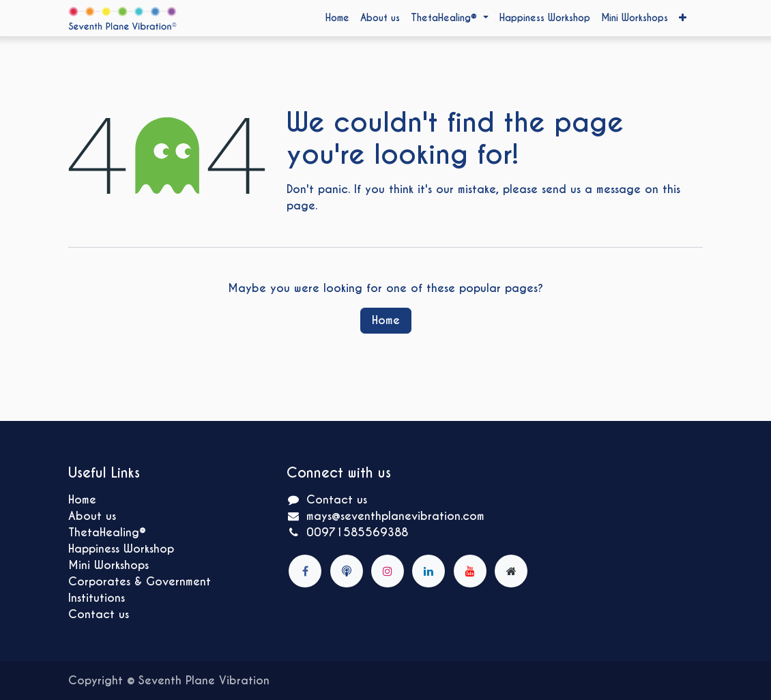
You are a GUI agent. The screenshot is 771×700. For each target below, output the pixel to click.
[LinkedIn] (428, 571)
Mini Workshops (108, 565)
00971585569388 (357, 533)
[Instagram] (388, 571)
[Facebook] (305, 571)
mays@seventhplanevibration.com (395, 516)
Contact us (99, 614)
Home (386, 320)
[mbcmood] (347, 571)
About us (92, 516)
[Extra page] (511, 571)
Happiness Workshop (121, 549)
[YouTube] (470, 571)
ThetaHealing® (107, 533)
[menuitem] (337, 18)
